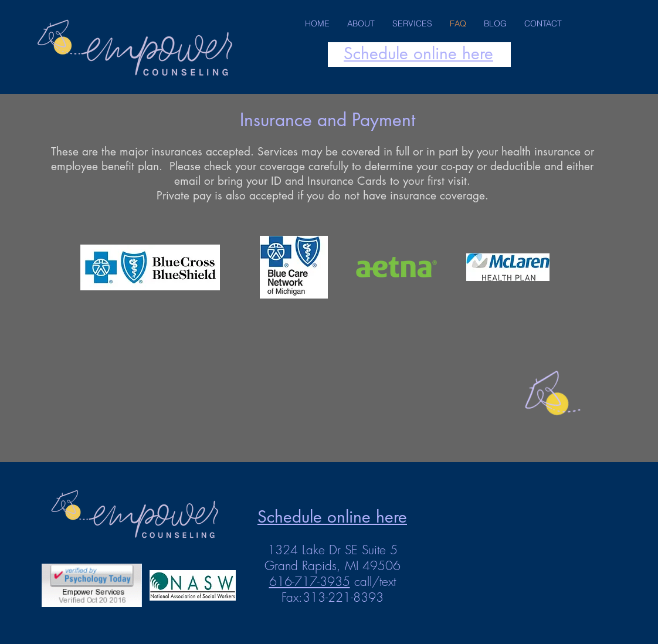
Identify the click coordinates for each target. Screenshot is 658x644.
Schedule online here (418, 53)
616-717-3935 (310, 582)
